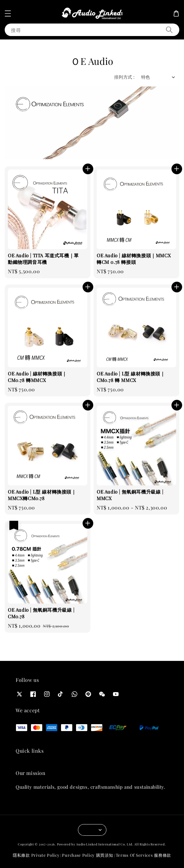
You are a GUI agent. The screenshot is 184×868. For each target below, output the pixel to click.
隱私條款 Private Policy (36, 855)
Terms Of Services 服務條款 (143, 855)
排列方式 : (124, 77)
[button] (8, 13)
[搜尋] (169, 30)
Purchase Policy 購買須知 (87, 855)
